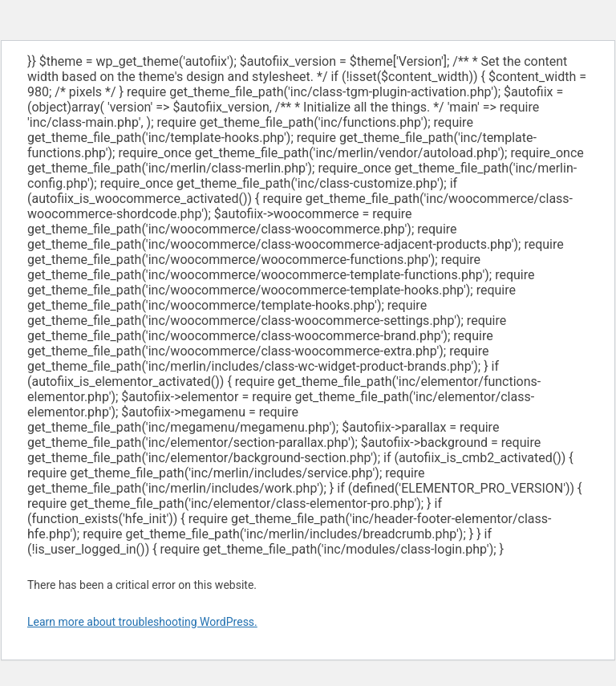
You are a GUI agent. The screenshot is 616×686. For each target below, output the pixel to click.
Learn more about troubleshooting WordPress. (142, 622)
